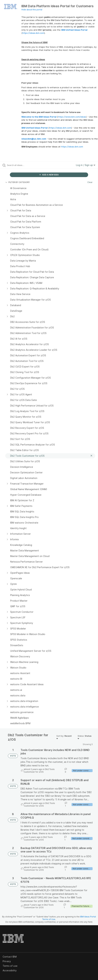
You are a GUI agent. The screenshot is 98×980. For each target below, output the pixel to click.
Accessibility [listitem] (10, 970)
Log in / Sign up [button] (86, 165)
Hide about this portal (32, 10)
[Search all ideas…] (26, 165)
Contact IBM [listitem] (10, 957)
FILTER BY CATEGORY (18, 182)
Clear (90, 182)
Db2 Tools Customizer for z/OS (39, 771)
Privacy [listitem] (7, 961)
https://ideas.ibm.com (33, 33)
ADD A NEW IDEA (49, 175)
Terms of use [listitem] (10, 966)
